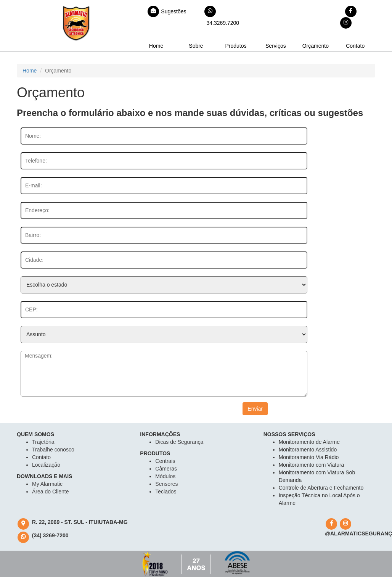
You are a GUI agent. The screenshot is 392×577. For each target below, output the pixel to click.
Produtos (236, 46)
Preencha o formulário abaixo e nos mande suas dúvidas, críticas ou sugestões (190, 113)
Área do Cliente (51, 492)
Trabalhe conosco (53, 450)
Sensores (166, 484)
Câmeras (166, 469)
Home (156, 46)
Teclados (166, 492)
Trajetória (43, 442)
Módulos (165, 476)
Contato (355, 46)
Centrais (165, 461)
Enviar (255, 409)
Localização (46, 465)
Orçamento (316, 46)
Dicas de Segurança (179, 442)
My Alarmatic (47, 484)
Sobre (196, 46)
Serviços (276, 46)
